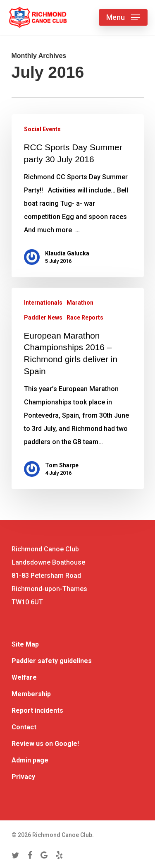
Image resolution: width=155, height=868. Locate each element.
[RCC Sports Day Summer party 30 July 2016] (78, 196)
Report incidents (37, 711)
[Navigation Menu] (123, 17)
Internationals (43, 303)
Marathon (80, 303)
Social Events (42, 129)
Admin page (30, 760)
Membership (31, 694)
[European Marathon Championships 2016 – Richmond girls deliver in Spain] (78, 388)
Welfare (24, 677)
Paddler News (43, 317)
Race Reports (85, 317)
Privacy (23, 777)
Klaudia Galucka (67, 253)
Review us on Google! (45, 744)
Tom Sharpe (62, 465)
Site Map (25, 644)
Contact (24, 727)
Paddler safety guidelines (52, 661)
